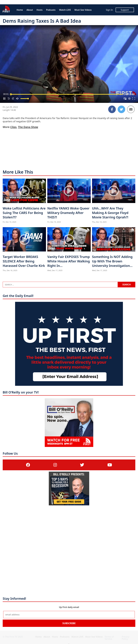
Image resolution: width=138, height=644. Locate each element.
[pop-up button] (129, 99)
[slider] (67, 94)
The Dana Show (28, 127)
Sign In (109, 10)
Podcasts (51, 10)
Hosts (39, 10)
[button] (4, 99)
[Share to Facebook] (112, 109)
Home (20, 10)
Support (125, 10)
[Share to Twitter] (121, 109)
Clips (13, 127)
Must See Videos (83, 10)
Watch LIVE (65, 10)
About (30, 10)
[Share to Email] (131, 109)
